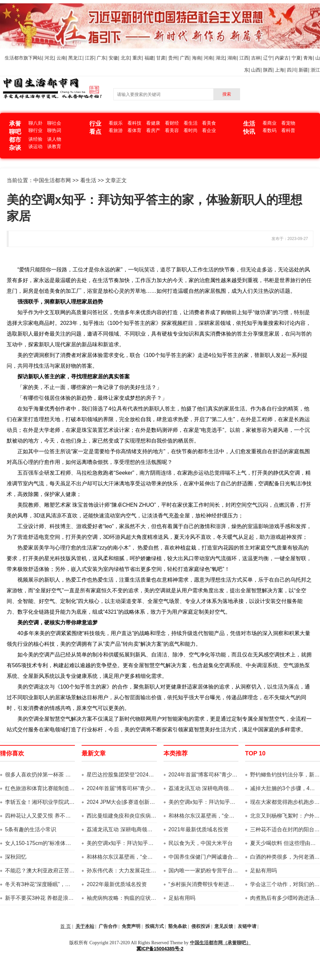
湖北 (220, 58)
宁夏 (296, 58)
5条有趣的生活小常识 (31, 829)
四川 (292, 70)
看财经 (172, 123)
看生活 (191, 123)
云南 (61, 58)
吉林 (256, 58)
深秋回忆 (16, 857)
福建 (149, 58)
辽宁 (268, 58)
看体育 (134, 130)
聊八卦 (35, 123)
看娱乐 (116, 123)
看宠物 (288, 123)
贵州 (173, 58)
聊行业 (35, 130)
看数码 (270, 130)
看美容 (172, 130)
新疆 (303, 70)
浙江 (315, 70)
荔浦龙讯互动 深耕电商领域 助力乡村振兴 (136, 829)
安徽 (113, 58)
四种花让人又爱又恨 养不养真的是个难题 (54, 816)
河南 (208, 58)
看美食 (209, 123)
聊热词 (54, 130)
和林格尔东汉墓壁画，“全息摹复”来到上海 (137, 857)
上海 (280, 70)
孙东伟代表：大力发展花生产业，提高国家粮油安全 (148, 871)
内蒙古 (282, 58)
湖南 (232, 58)
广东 (101, 58)
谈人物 (54, 139)
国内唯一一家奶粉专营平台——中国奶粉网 (219, 871)
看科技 (134, 123)
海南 (197, 58)
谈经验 (35, 139)
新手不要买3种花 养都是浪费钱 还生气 (51, 898)
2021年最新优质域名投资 (199, 829)
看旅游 (116, 130)
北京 (125, 58)
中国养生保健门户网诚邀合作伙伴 (209, 857)
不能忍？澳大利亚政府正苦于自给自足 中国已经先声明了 (73, 871)
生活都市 (14, 58)
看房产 (153, 130)
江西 (244, 58)
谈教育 (54, 146)
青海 (308, 58)
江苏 (90, 58)
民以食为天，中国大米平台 (201, 843)
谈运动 (35, 146)
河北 (49, 58)
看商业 (270, 123)
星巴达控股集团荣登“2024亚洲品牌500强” (136, 775)
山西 (256, 70)
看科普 (288, 130)
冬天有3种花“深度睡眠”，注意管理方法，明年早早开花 (70, 884)
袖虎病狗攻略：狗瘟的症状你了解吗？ (132, 898)
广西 (185, 58)
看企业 (209, 130)
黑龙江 (75, 58)
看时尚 (191, 130)
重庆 (137, 58)
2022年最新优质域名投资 (117, 884)
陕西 (268, 70)
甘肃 (161, 58)
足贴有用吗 (182, 898)
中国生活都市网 (52, 180)
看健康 (153, 123)
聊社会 (54, 123)
